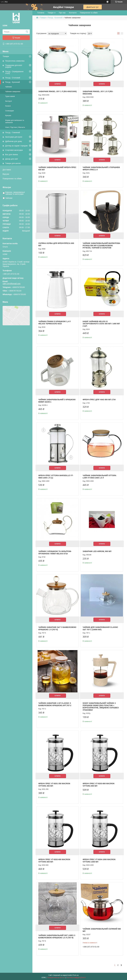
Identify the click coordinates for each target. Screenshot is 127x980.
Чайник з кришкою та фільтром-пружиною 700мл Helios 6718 (55, 552)
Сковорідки (10, 111)
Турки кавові (10, 96)
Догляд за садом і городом (16, 146)
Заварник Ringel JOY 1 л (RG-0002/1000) (57, 91)
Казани (8, 106)
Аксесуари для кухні (14, 137)
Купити (58, 84)
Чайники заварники (13, 91)
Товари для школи (13, 163)
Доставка (7, 170)
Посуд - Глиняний (13, 132)
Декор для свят (12, 159)
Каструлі (8, 101)
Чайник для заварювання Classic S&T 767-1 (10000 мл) (100, 628)
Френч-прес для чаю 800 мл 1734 (99, 400)
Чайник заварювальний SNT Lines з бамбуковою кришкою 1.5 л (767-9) (57, 936)
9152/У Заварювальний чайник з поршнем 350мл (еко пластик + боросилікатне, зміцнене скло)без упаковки (101, 707)
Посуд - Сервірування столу (14, 72)
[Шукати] (27, 32)
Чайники (8, 87)
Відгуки (6, 174)
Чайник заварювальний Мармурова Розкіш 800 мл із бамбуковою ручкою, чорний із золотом (101, 245)
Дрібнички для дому (14, 141)
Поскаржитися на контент (56, 978)
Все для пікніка (12, 155)
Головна (41, 13)
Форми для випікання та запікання (15, 121)
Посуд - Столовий (13, 78)
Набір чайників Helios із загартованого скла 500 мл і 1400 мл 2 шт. (101, 324)
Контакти (73, 13)
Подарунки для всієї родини (14, 66)
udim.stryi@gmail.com (12, 284)
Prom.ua (76, 975)
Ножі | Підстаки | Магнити (15, 127)
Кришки (8, 115)
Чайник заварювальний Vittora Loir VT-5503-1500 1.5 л (99, 477)
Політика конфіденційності (76, 978)
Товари (6, 56)
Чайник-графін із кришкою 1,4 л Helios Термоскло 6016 (54, 323)
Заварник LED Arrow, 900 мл (97, 551)
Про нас (62, 13)
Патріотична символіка (15, 61)
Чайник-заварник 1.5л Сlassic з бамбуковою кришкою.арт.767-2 (55, 704)
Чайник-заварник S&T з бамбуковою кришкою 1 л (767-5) (57, 628)
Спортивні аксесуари (14, 150)
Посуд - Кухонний (13, 82)
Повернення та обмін (12, 179)
